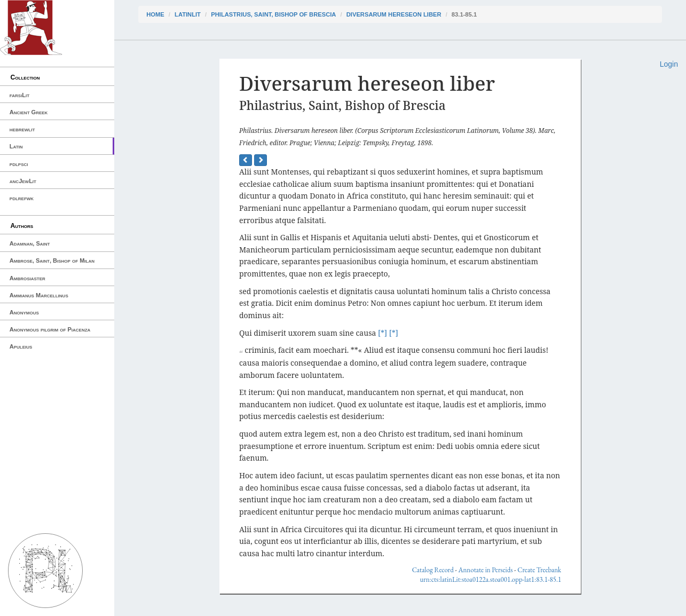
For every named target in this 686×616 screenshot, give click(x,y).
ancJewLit (23, 181)
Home (155, 14)
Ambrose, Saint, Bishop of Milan (52, 260)
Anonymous (24, 312)
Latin (16, 146)
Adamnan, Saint (30, 243)
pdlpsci (19, 164)
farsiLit (19, 95)
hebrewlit (22, 129)
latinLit (188, 14)
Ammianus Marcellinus (39, 295)
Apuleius (21, 346)
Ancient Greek (29, 112)
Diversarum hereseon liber (394, 14)
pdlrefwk (22, 198)
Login (669, 64)
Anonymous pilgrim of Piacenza (50, 329)
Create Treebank (539, 570)
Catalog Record (433, 570)
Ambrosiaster (27, 278)
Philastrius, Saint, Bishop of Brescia (273, 14)
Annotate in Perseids (486, 570)
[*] (383, 333)
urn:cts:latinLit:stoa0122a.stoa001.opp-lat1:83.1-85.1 (490, 579)
